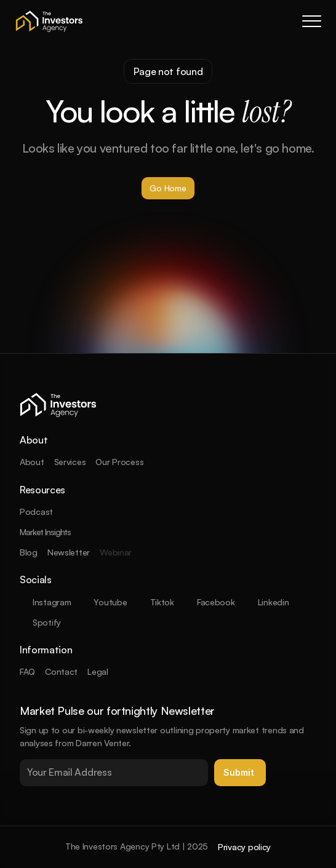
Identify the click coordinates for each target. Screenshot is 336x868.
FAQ (27, 671)
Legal (98, 671)
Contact (61, 671)
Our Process (119, 462)
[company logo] (49, 21)
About (32, 462)
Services (70, 462)
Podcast (36, 512)
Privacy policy (244, 847)
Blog (29, 552)
